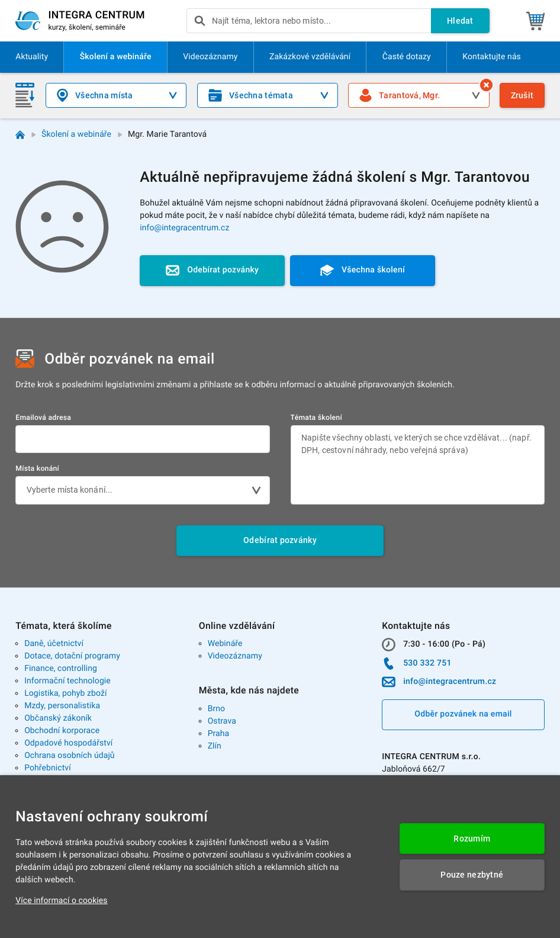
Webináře (225, 644)
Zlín (215, 746)
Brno (217, 709)
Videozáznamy (235, 656)
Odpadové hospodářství (68, 743)
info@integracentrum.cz (184, 228)
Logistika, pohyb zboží (65, 693)
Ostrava (222, 721)
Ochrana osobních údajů (70, 756)
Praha (219, 734)
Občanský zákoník (58, 718)
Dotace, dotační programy (72, 656)
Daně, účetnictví (54, 644)
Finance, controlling (61, 669)
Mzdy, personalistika (62, 706)
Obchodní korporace (62, 731)
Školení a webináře (76, 134)
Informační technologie (67, 681)
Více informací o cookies (61, 901)
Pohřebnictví (48, 768)
